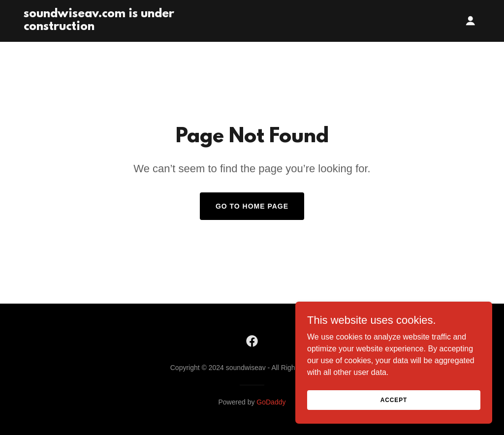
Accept (394, 420)
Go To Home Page (252, 206)
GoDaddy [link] (271, 402)
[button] (471, 21)
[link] (104, 27)
